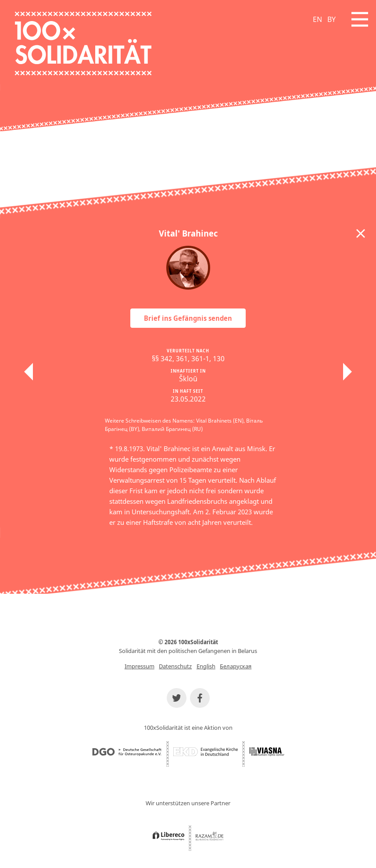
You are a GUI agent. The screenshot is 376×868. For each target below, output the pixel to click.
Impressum (140, 666)
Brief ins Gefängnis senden (188, 318)
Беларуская (236, 666)
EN (317, 19)
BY (331, 19)
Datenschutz (175, 666)
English (206, 666)
